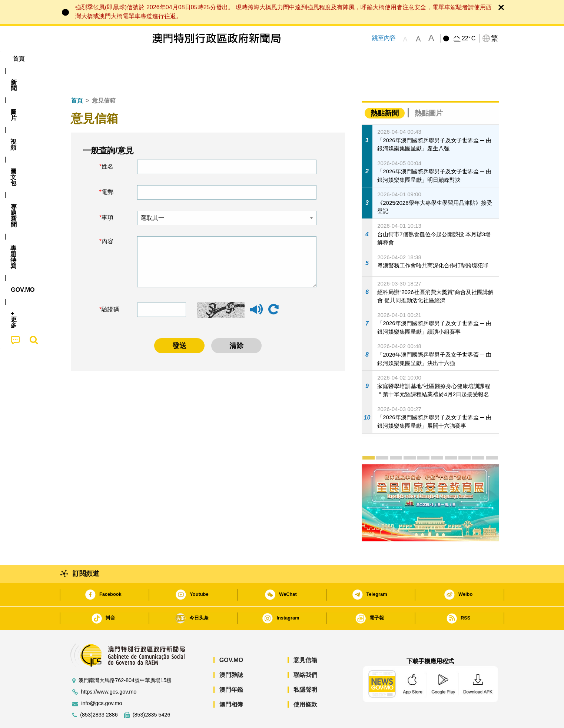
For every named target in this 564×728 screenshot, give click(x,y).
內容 (107, 219)
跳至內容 (384, 38)
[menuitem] (106, 59)
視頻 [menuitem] (160, 59)
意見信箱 (305, 637)
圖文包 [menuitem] (190, 59)
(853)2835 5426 (152, 692)
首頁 (77, 78)
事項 (107, 195)
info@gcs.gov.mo (102, 681)
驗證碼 (110, 287)
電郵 (107, 169)
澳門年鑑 (231, 667)
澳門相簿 (231, 682)
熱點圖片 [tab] (429, 91)
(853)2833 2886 (99, 692)
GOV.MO (231, 637)
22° (469, 39)
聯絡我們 (305, 652)
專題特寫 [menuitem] (263, 59)
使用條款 (305, 682)
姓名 (107, 144)
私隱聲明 (305, 667)
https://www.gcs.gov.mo (109, 669)
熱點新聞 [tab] (385, 91)
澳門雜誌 (231, 652)
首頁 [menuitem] (78, 59)
